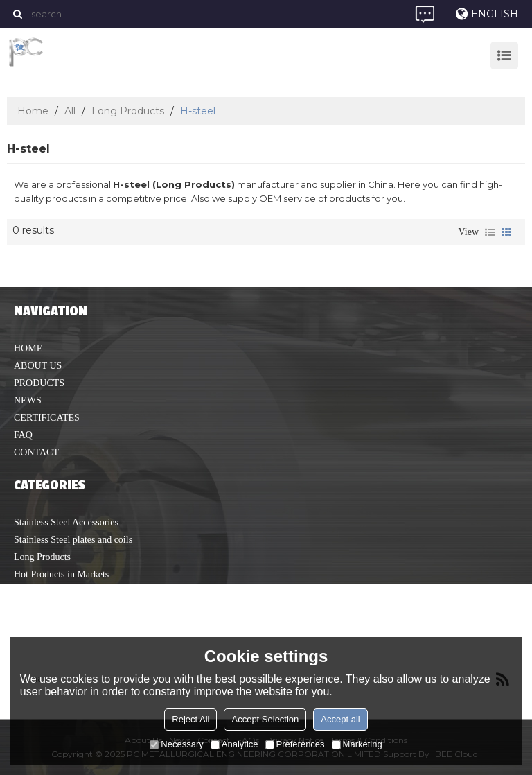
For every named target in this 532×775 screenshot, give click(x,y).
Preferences (295, 744)
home (28, 348)
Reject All (190, 719)
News (28, 400)
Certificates (47, 418)
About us (38, 366)
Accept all (340, 719)
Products (39, 383)
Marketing (357, 744)
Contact (36, 452)
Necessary (176, 744)
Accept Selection (265, 719)
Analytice (234, 744)
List (490, 232)
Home (33, 111)
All (70, 111)
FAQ (23, 435)
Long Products (128, 111)
